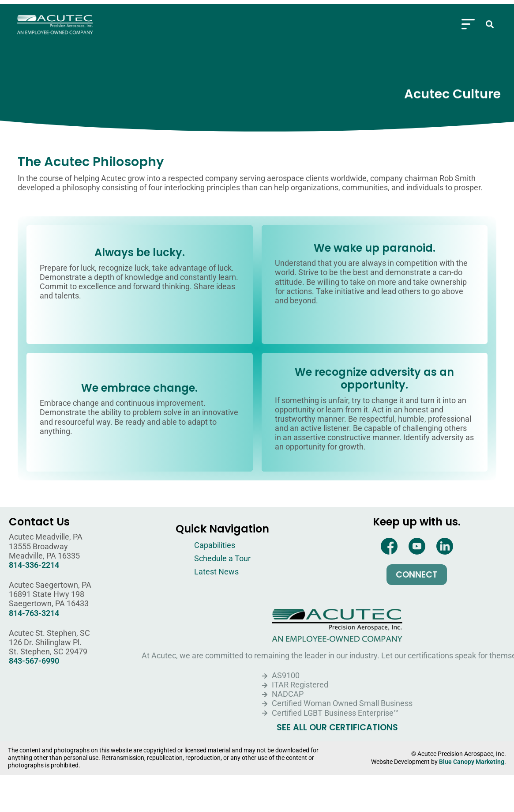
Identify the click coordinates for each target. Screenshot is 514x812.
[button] (490, 22)
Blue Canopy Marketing (472, 762)
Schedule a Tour (222, 559)
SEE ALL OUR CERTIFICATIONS (337, 727)
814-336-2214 (34, 565)
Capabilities (215, 545)
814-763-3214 (34, 613)
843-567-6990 (34, 661)
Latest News (216, 572)
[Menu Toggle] (468, 21)
